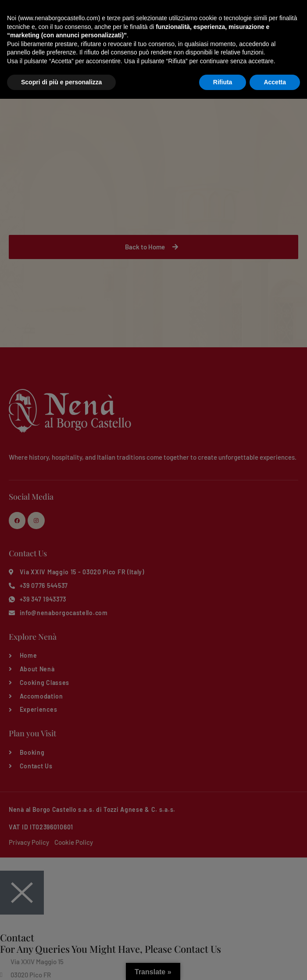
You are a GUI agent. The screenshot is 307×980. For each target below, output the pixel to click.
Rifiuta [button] (223, 963)
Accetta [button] (275, 963)
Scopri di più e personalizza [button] (61, 963)
